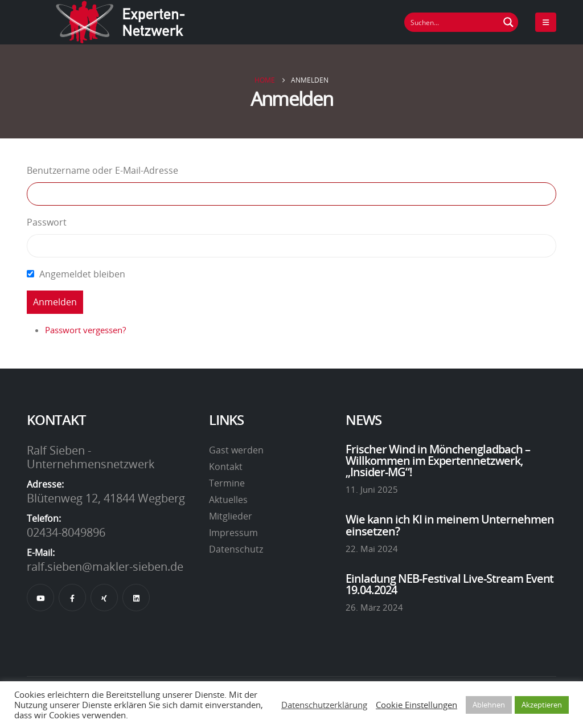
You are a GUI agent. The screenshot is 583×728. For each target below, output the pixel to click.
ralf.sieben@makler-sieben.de (105, 566)
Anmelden (55, 302)
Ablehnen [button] (489, 705)
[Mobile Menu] (546, 22)
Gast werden (236, 450)
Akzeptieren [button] (542, 705)
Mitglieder (231, 516)
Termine (227, 483)
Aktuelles (228, 500)
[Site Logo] (121, 22)
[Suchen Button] (508, 22)
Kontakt (226, 467)
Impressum (233, 533)
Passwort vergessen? (85, 330)
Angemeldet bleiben (82, 274)
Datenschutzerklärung (324, 705)
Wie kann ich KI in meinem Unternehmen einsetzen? (450, 525)
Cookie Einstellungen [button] (416, 705)
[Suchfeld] (452, 22)
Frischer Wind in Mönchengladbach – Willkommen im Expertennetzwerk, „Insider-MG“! (438, 461)
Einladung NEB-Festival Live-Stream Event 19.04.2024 (450, 584)
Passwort (47, 222)
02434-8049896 (66, 532)
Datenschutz (236, 549)
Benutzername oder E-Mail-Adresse (102, 170)
